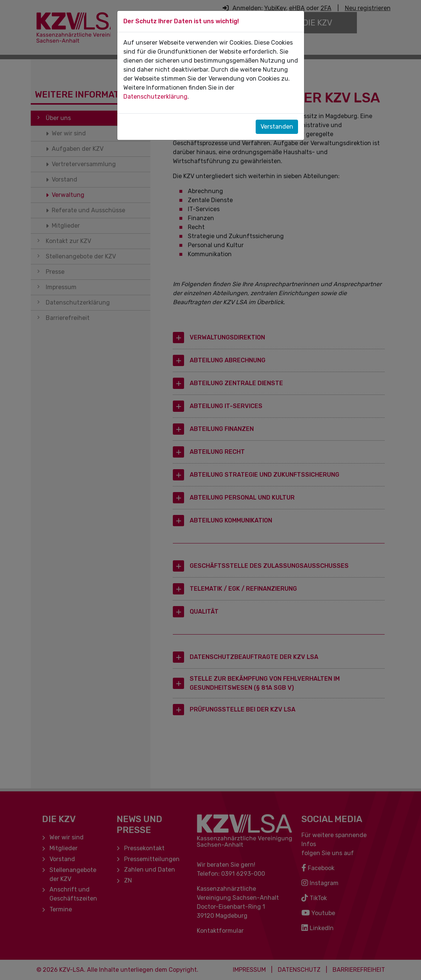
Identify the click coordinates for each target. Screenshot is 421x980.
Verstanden (277, 127)
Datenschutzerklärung (155, 97)
